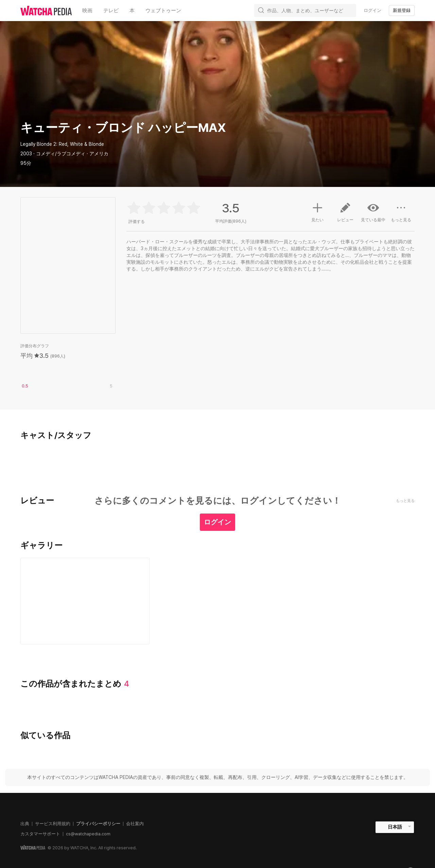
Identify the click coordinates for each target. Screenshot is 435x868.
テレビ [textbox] (111, 11)
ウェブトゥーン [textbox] (163, 11)
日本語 (395, 827)
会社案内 (135, 824)
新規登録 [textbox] (402, 10)
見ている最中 (373, 212)
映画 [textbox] (87, 11)
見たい (317, 211)
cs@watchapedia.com (88, 834)
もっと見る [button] (401, 215)
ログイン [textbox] (372, 10)
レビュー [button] (345, 215)
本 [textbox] (132, 11)
